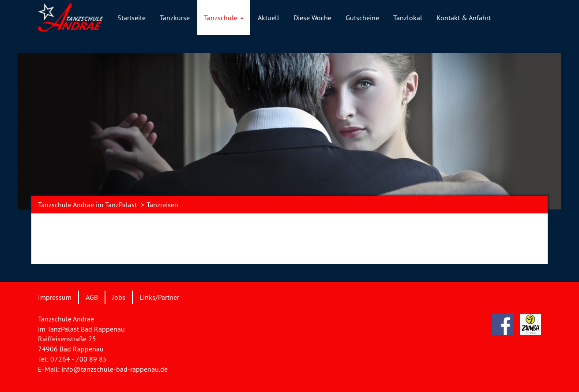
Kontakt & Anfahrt (464, 18)
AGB (92, 297)
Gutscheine (362, 18)
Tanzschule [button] (224, 18)
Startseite (132, 18)
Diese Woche (312, 18)
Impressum (55, 297)
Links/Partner (159, 297)
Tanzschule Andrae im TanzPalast (87, 205)
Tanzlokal (408, 18)
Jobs (119, 297)
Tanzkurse (175, 18)
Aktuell (269, 18)
